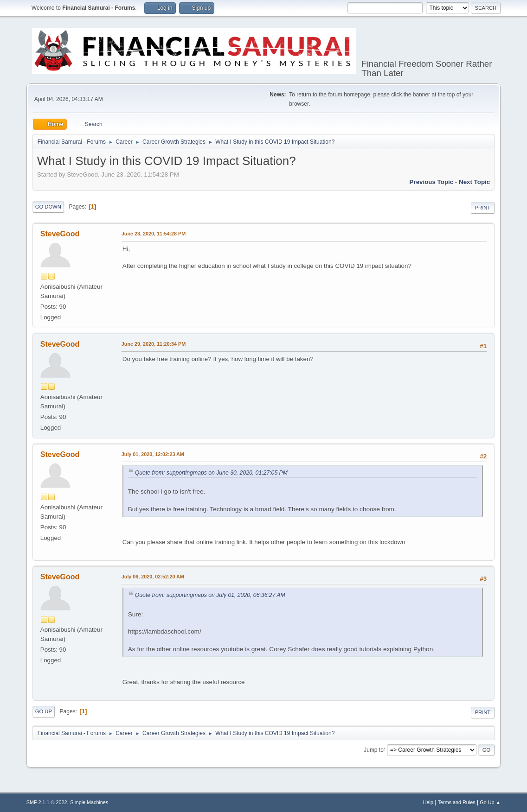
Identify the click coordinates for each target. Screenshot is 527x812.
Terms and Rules (457, 802)
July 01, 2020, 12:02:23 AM (153, 454)
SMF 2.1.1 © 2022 (47, 802)
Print (483, 208)
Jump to (374, 749)
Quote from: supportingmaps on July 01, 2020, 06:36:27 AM (210, 595)
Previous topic (432, 182)
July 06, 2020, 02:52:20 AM (153, 577)
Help (428, 802)
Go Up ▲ (490, 802)
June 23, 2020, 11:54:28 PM (154, 234)
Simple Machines (89, 802)
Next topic (474, 182)
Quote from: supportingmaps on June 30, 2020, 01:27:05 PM (211, 473)
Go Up (44, 711)
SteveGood (60, 234)
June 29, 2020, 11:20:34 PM (154, 344)
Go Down (48, 207)
